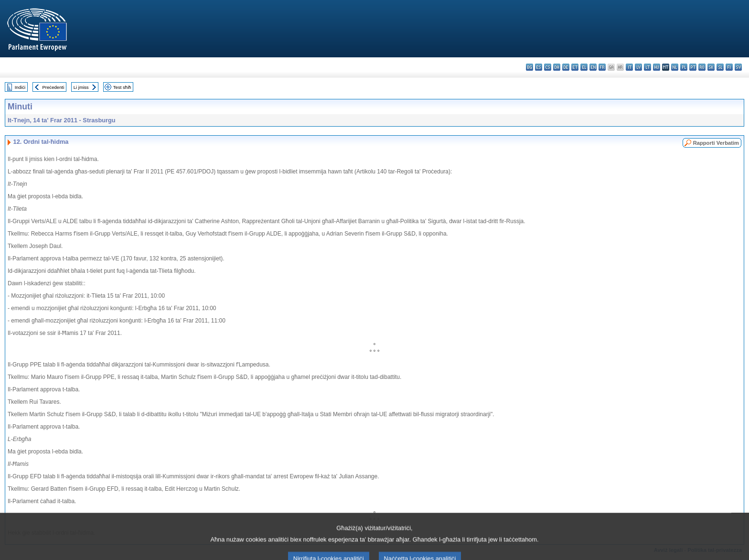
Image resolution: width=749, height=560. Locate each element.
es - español (539, 67)
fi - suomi (729, 67)
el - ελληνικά (584, 67)
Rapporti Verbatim (716, 143)
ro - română (702, 67)
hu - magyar (657, 67)
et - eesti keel (575, 67)
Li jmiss (81, 87)
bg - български (530, 67)
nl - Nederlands (675, 67)
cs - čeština (548, 67)
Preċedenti (53, 87)
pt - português (693, 67)
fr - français (602, 67)
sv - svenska (738, 67)
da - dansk (557, 67)
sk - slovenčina (711, 67)
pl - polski (684, 67)
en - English (593, 67)
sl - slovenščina (720, 67)
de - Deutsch (566, 67)
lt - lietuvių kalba (647, 67)
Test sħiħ (122, 87)
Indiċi (20, 87)
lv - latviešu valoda (638, 67)
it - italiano (629, 67)
